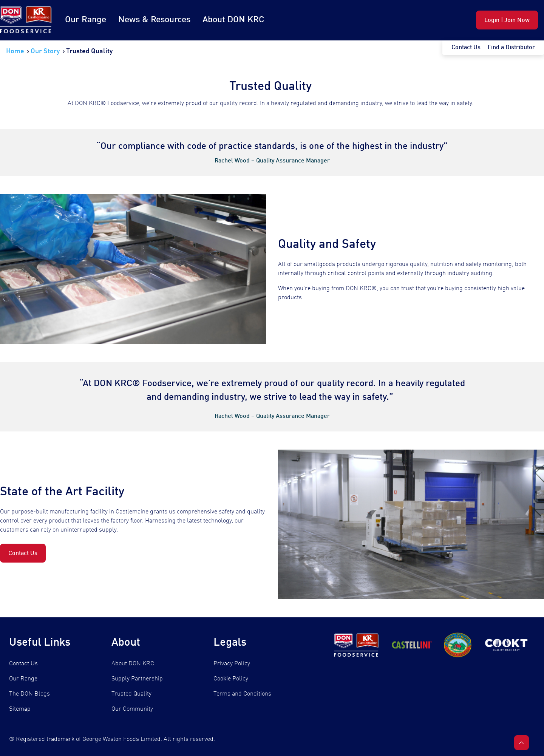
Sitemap (20, 709)
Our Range (86, 20)
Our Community (132, 709)
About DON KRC (233, 20)
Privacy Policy (232, 664)
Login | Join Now (507, 20)
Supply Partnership (137, 679)
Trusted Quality (131, 694)
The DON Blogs (29, 694)
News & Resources (154, 20)
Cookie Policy (231, 679)
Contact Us (23, 553)
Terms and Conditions (242, 694)
